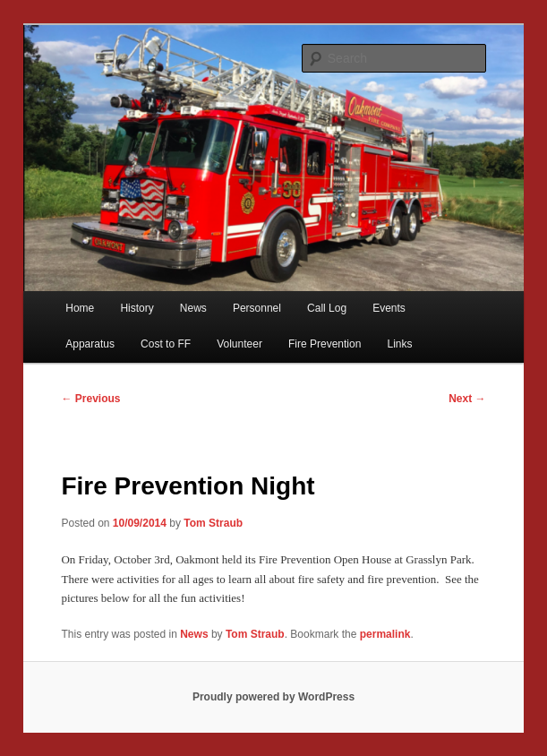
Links (399, 344)
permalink (385, 634)
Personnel (257, 308)
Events (389, 308)
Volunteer (239, 344)
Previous (90, 399)
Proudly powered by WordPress (273, 697)
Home (80, 308)
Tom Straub (213, 523)
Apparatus (90, 344)
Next (467, 399)
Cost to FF (166, 344)
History (137, 308)
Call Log (327, 308)
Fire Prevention (325, 344)
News (193, 308)
